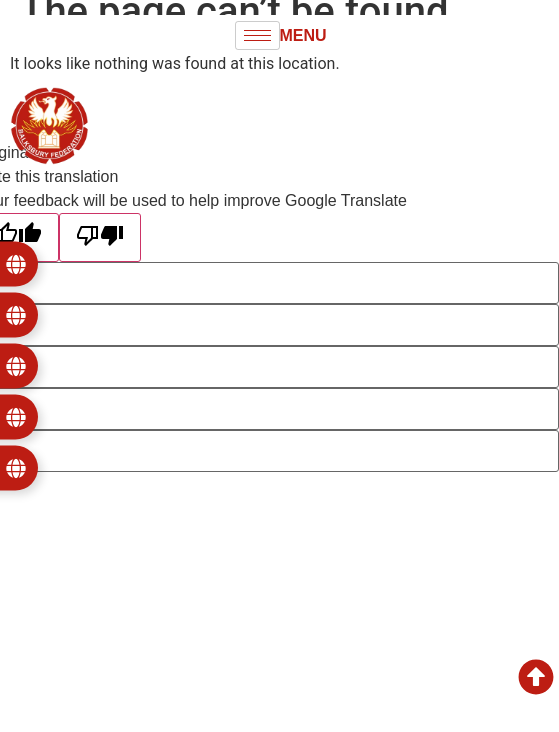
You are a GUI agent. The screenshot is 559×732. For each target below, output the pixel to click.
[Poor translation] (100, 237)
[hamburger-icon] (257, 35)
